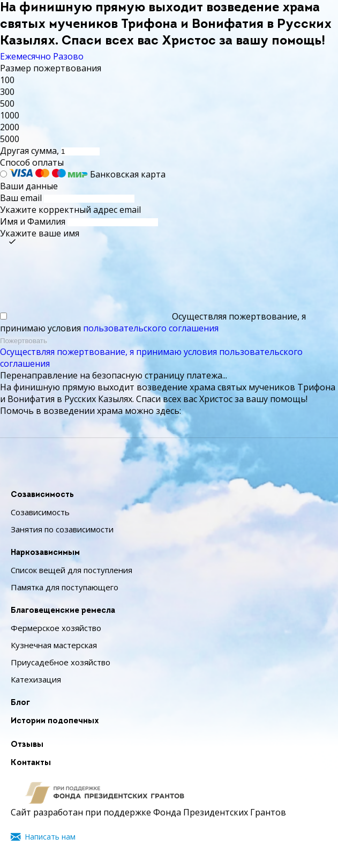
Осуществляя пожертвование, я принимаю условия (153, 322)
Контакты (31, 763)
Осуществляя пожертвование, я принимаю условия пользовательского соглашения (151, 358)
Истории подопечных (55, 721)
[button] (169, 80)
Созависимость (42, 495)
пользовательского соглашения (151, 328)
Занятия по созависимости (62, 529)
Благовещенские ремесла (63, 611)
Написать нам (50, 837)
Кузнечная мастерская (54, 645)
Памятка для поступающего (65, 587)
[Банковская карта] (3, 174)
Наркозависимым (45, 553)
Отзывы (27, 745)
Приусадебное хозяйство (61, 662)
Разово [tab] (68, 56)
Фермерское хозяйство (56, 628)
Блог (20, 703)
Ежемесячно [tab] (25, 56)
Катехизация (36, 679)
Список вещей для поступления (72, 570)
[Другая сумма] (80, 151)
